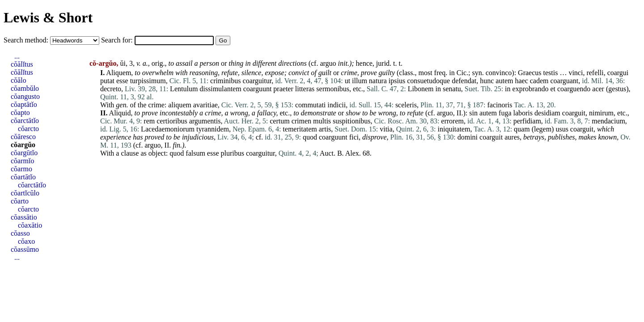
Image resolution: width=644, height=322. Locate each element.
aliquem (180, 105)
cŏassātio (24, 217)
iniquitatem (454, 129)
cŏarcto (28, 129)
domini (468, 137)
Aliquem (119, 73)
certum (280, 121)
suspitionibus (352, 121)
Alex (352, 153)
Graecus (530, 73)
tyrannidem (213, 129)
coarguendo (574, 89)
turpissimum (148, 81)
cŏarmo (21, 169)
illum (360, 81)
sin (473, 113)
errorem (452, 121)
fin (176, 145)
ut (347, 81)
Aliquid (120, 113)
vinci (576, 73)
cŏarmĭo (22, 161)
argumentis (205, 121)
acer (598, 89)
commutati (310, 105)
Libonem (421, 89)
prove (369, 73)
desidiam (547, 113)
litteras (305, 89)
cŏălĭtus (22, 64)
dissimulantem (220, 89)
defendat (464, 81)
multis (322, 121)
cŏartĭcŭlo (25, 193)
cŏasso (20, 233)
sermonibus (333, 89)
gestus (617, 89)
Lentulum (184, 89)
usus (562, 129)
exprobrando (531, 89)
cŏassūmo (25, 249)
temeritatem (300, 129)
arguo (328, 63)
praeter (283, 89)
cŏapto (20, 112)
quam (522, 129)
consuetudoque (428, 81)
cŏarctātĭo (25, 121)
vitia (386, 129)
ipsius (397, 81)
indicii (337, 105)
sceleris (406, 105)
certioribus (172, 121)
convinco (499, 73)
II (459, 113)
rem (149, 121)
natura (378, 81)
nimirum (601, 113)
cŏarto (20, 201)
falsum (195, 153)
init (343, 63)
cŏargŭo (23, 145)
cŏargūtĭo (24, 153)
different (265, 63)
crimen (301, 121)
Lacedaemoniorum (168, 129)
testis (551, 73)
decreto (111, 89)
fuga (505, 113)
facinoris (500, 105)
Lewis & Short (48, 17)
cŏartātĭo (23, 177)
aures (512, 137)
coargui (618, 73)
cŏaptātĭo (24, 104)
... (17, 56)
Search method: (27, 40)
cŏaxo (26, 241)
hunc (487, 81)
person (209, 63)
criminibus (225, 81)
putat (107, 81)
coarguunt (258, 89)
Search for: (118, 40)
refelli (595, 73)
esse (122, 81)
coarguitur (257, 81)
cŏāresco (23, 137)
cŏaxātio (30, 225)
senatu (452, 89)
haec (521, 81)
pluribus (233, 153)
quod (310, 137)
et (553, 89)
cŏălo (19, 80)
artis (325, 129)
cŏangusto (25, 96)
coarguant (565, 81)
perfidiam (527, 121)
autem (504, 81)
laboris (523, 113)
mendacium (608, 121)
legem (543, 129)
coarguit (574, 113)
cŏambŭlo (25, 88)
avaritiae (205, 105)
